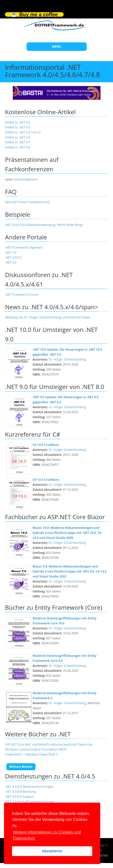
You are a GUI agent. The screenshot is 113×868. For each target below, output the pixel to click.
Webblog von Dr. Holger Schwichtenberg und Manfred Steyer (48, 317)
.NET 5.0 (11, 262)
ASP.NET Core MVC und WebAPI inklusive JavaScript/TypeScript (49, 744)
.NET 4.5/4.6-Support (20, 797)
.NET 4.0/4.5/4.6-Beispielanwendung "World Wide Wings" (45, 225)
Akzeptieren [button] (52, 851)
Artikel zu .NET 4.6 (18, 137)
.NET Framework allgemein (24, 247)
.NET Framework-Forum (22, 295)
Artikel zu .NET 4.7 (18, 142)
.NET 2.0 (11, 252)
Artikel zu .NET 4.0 (18, 122)
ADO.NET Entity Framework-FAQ (27, 202)
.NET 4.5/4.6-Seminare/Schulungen (29, 787)
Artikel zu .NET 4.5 (18, 127)
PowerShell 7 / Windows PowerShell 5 (31, 754)
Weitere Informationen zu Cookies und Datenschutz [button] (47, 835)
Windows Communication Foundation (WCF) (36, 749)
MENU (56, 47)
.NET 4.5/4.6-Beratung (20, 792)
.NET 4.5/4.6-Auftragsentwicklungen (30, 802)
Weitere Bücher (21, 767)
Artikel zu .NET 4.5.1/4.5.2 (23, 132)
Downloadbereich (26, 179)
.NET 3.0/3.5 (13, 257)
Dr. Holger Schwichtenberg (67, 359)
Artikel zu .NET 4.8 (18, 147)
